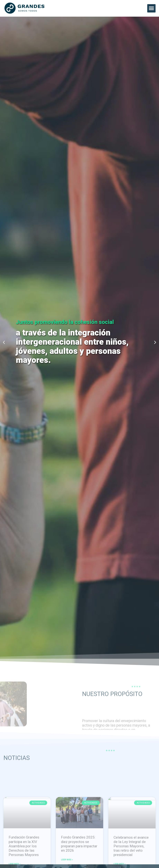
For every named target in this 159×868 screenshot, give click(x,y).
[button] (151, 8)
